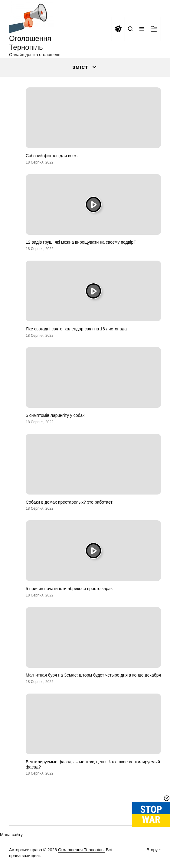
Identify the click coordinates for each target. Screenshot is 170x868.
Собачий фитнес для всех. (52, 156)
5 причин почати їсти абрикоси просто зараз (69, 589)
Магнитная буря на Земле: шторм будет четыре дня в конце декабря (93, 675)
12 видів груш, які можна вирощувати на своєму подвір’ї (81, 242)
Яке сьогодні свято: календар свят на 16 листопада (76, 329)
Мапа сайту (11, 835)
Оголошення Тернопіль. (81, 850)
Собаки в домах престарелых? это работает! (70, 502)
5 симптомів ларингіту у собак (55, 415)
